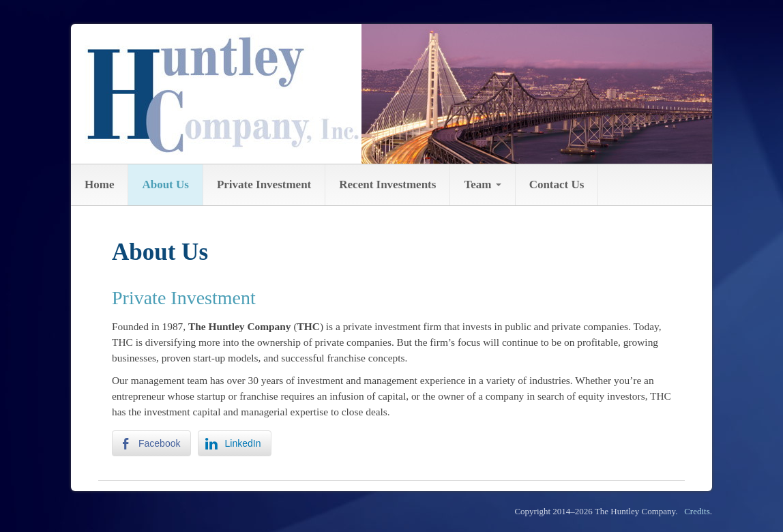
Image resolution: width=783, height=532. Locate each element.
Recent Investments (387, 184)
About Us (165, 184)
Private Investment (264, 184)
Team (482, 184)
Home (99, 184)
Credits (697, 511)
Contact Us (557, 184)
